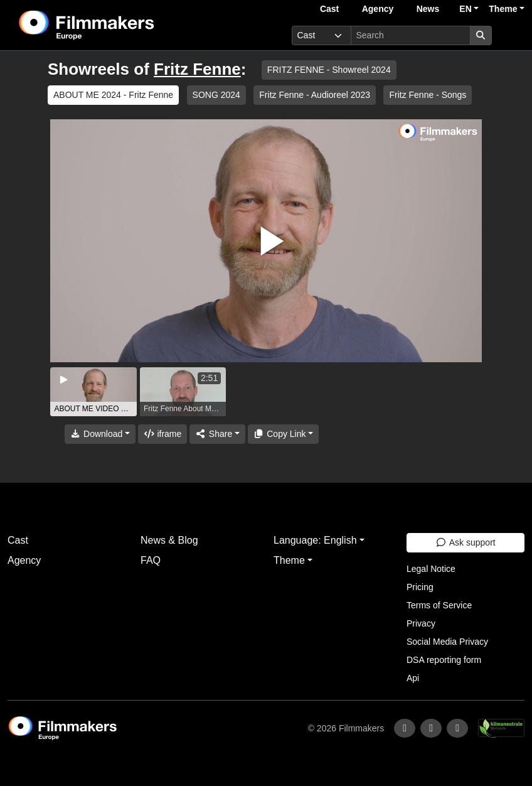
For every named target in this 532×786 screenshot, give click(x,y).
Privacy (421, 623)
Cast (329, 9)
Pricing (420, 587)
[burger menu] (511, 35)
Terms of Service (439, 605)
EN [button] (465, 9)
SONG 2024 (216, 95)
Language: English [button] (315, 540)
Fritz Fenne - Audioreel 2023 (315, 95)
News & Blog (169, 540)
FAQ (151, 560)
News (428, 9)
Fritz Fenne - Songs (428, 95)
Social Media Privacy (447, 642)
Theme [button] (503, 9)
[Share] (217, 434)
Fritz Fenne (197, 69)
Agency (378, 9)
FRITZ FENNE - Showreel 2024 (329, 70)
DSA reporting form (444, 660)
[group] (93, 392)
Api (413, 678)
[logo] (118, 25)
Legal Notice (431, 569)
